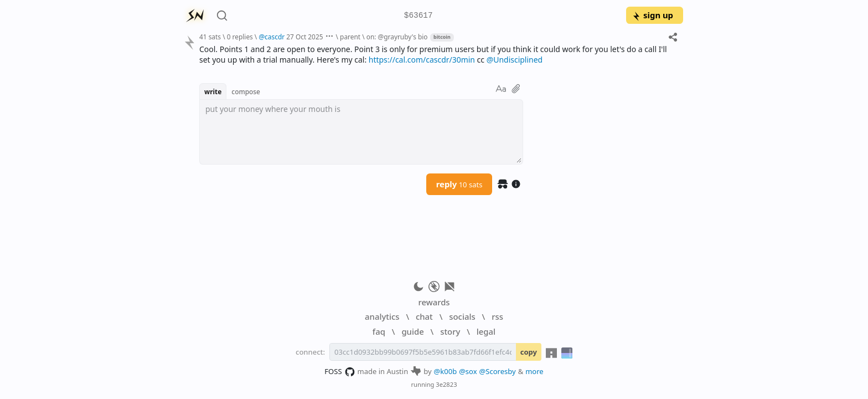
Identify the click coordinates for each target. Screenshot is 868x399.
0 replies (240, 37)
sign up (652, 15)
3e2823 (446, 384)
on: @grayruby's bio (397, 37)
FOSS (340, 372)
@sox (468, 371)
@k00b (446, 371)
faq (379, 331)
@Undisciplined (515, 60)
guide (412, 331)
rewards (434, 302)
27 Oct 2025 (304, 37)
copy (529, 352)
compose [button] (246, 91)
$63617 (418, 16)
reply (459, 184)
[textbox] (361, 132)
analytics (382, 316)
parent (350, 37)
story (450, 331)
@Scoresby (498, 371)
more (534, 371)
